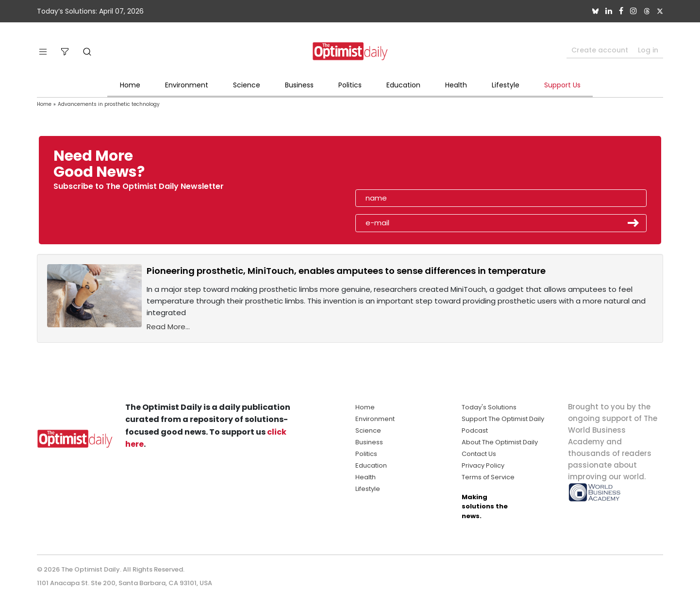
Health (456, 85)
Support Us (562, 85)
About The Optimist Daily (500, 442)
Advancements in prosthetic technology (109, 104)
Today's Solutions (489, 407)
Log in (648, 50)
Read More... (168, 327)
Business (299, 85)
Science (247, 85)
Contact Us (479, 454)
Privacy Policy (483, 465)
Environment (187, 85)
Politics (350, 85)
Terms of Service (488, 477)
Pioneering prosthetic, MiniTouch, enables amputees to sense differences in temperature (346, 271)
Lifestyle (506, 85)
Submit (633, 223)
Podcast (475, 430)
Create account (600, 50)
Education (403, 85)
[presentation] (412, 167)
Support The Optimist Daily (503, 419)
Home (130, 85)
